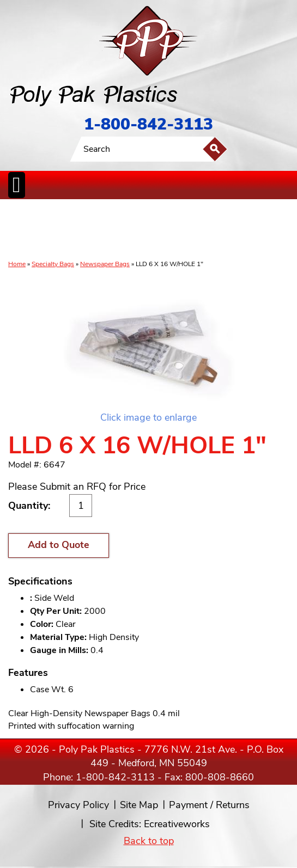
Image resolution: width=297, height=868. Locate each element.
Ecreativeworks (177, 824)
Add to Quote (59, 545)
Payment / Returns (209, 805)
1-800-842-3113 (148, 124)
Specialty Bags (53, 264)
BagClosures (244, 230)
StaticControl (124, 230)
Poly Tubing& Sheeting (50, 230)
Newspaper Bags (105, 264)
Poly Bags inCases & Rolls (20, 230)
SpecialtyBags (181, 230)
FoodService (213, 230)
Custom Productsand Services (279, 230)
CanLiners (151, 230)
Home (17, 264)
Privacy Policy (78, 805)
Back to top (149, 841)
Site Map (139, 805)
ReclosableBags (88, 230)
